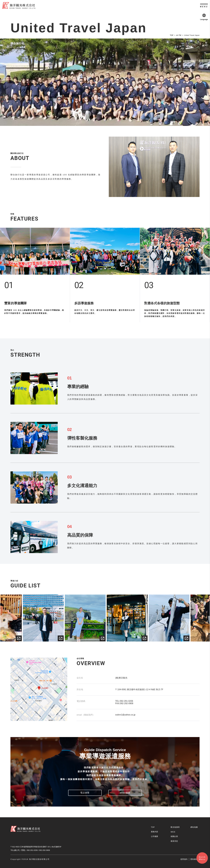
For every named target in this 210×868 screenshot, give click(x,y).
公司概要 (155, 836)
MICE (173, 832)
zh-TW (179, 35)
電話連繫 (85, 793)
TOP (172, 35)
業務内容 (155, 832)
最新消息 (174, 841)
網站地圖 (194, 827)
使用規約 (184, 859)
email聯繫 (125, 793)
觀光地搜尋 (175, 827)
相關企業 (174, 836)
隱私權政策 (195, 859)
